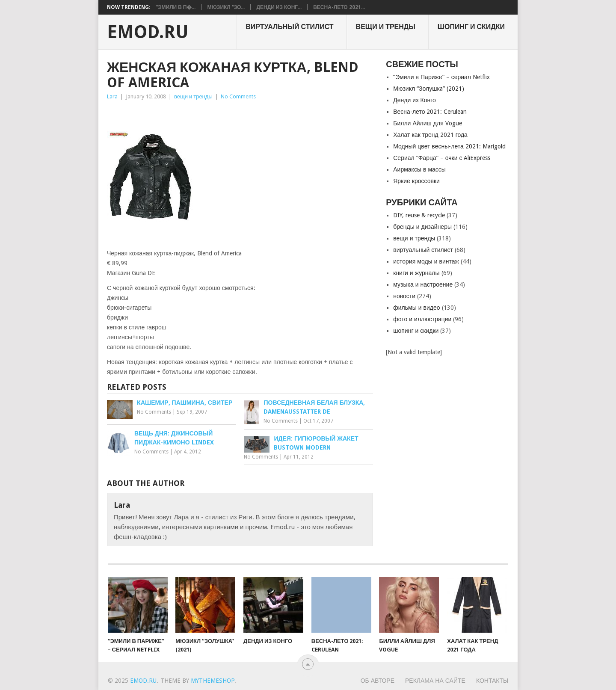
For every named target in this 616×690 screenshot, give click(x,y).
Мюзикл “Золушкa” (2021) (428, 89)
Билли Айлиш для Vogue (427, 123)
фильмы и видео (416, 308)
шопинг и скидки (471, 27)
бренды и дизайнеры (422, 227)
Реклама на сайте (435, 681)
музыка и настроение (423, 284)
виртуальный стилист (289, 27)
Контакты (492, 681)
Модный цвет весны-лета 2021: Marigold (449, 146)
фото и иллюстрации (422, 319)
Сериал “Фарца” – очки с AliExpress (442, 158)
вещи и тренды (386, 27)
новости (404, 296)
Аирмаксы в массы (419, 169)
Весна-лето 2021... (339, 7)
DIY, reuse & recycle (419, 215)
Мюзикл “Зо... (226, 7)
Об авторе (378, 681)
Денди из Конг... (279, 7)
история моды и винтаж (426, 261)
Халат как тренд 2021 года (430, 135)
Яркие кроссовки (416, 181)
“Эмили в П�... (176, 7)
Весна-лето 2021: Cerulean (430, 112)
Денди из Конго (415, 100)
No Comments (238, 96)
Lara (112, 96)
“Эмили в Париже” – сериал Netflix (441, 77)
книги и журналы (416, 273)
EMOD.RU (148, 32)
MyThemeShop (213, 681)
